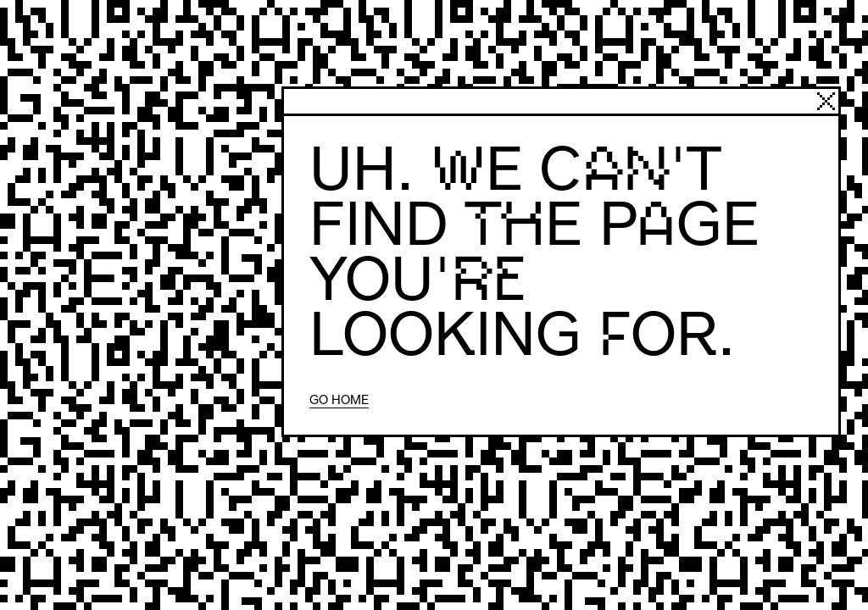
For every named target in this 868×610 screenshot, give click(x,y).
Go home (339, 399)
